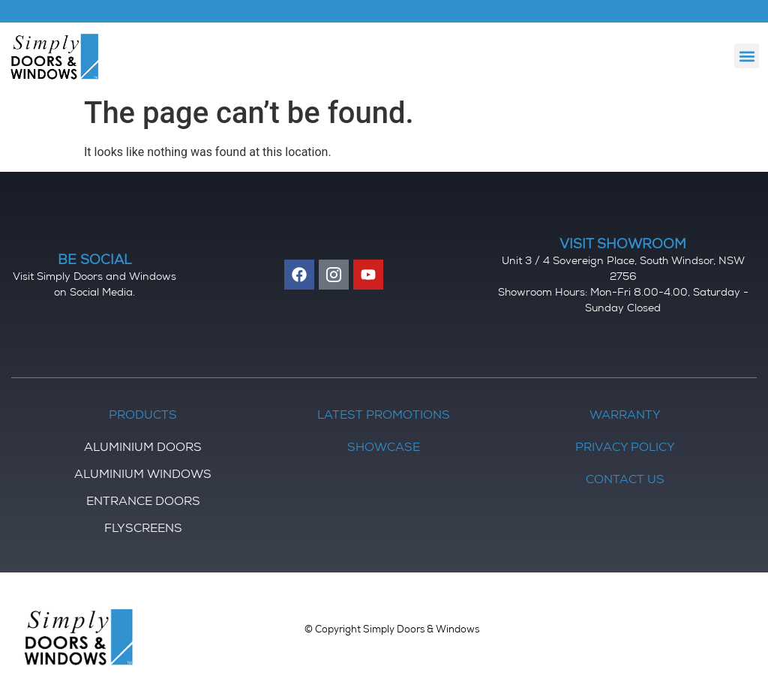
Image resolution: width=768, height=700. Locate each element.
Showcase (384, 449)
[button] (747, 56)
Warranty (625, 416)
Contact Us (625, 481)
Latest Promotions (384, 416)
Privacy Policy (625, 449)
